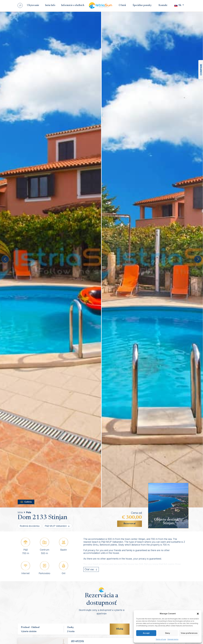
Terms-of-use (161, 639)
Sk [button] (178, 5)
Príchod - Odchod (30, 627)
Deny (168, 633)
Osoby (70, 627)
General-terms (173, 639)
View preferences (189, 633)
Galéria (26, 502)
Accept (146, 633)
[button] (198, 614)
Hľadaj (120, 629)
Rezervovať (130, 524)
